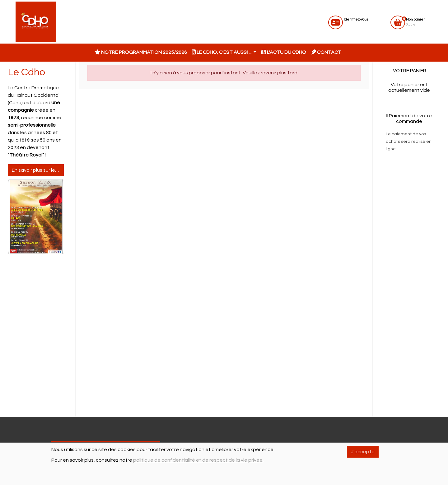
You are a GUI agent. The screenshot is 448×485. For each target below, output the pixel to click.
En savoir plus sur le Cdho (38, 170)
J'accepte (363, 452)
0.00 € (415, 22)
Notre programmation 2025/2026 (141, 52)
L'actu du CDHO (284, 52)
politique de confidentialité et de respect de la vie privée (198, 460)
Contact (326, 52)
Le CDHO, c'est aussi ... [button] (222, 52)
